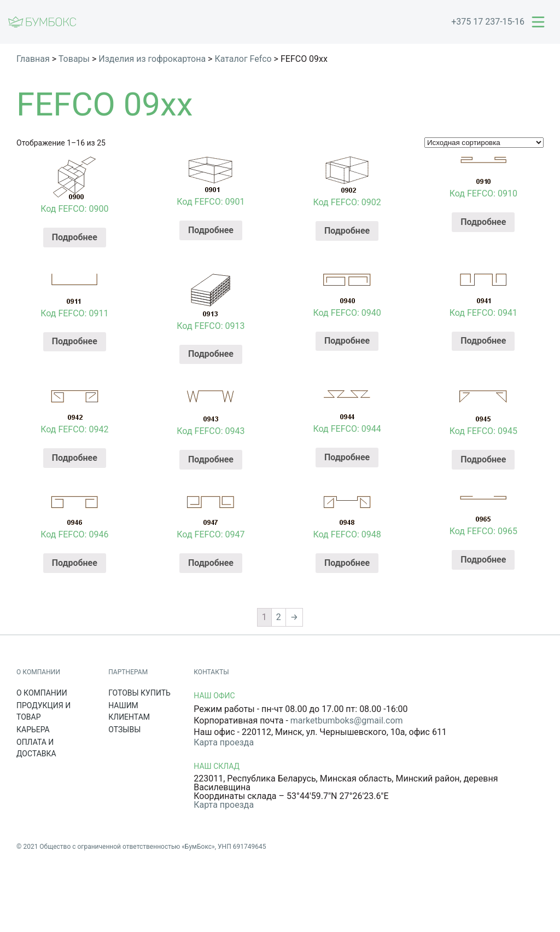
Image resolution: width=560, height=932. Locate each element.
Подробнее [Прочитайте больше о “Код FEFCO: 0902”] (347, 231)
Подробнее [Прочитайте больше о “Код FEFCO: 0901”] (211, 230)
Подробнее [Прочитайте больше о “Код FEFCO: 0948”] (347, 563)
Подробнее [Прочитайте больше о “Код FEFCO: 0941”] (483, 341)
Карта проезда (224, 742)
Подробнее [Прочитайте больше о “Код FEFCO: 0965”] (483, 560)
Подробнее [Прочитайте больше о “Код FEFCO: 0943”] (211, 459)
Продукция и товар (43, 711)
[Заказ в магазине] (484, 143)
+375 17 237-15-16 (488, 22)
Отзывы (124, 730)
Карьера (33, 730)
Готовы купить (139, 693)
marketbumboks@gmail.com (347, 720)
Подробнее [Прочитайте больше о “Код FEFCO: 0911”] (75, 341)
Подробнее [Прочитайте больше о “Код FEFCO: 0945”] (483, 459)
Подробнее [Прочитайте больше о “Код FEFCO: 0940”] (347, 341)
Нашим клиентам (129, 711)
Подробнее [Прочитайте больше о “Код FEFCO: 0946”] (75, 563)
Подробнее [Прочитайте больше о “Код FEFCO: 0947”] (211, 563)
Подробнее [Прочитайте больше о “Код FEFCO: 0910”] (483, 222)
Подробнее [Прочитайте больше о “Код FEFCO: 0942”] (75, 458)
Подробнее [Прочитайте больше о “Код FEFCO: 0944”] (347, 457)
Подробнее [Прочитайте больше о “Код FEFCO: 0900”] (75, 237)
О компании (42, 693)
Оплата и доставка (36, 748)
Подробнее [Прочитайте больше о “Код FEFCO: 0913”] (211, 354)
